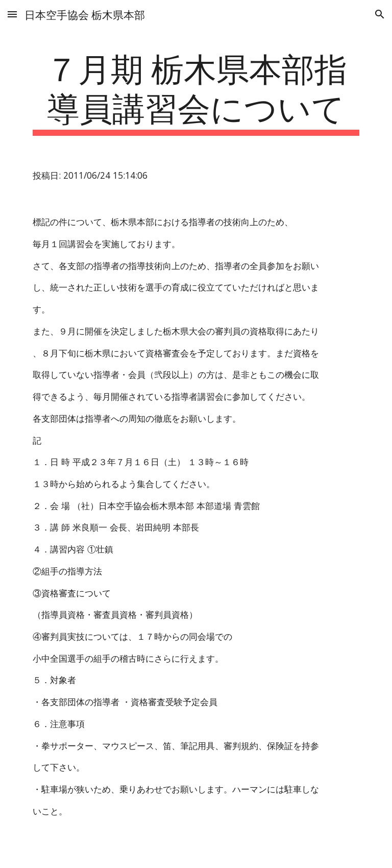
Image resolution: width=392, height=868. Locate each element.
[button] (12, 14)
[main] (196, 91)
